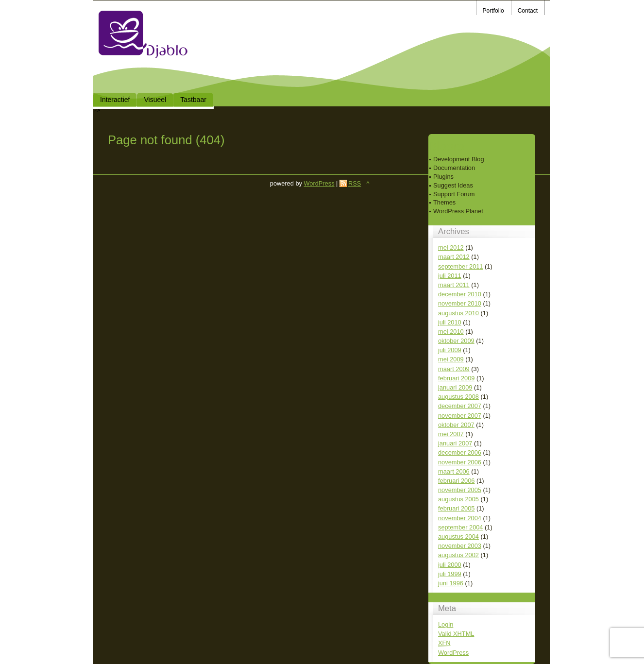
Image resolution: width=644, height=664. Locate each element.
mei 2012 (451, 247)
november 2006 (460, 462)
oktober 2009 (456, 341)
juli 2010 (450, 322)
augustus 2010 (458, 313)
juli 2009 (450, 350)
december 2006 (460, 452)
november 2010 (460, 303)
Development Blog (459, 159)
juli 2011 (450, 276)
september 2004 (460, 527)
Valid (456, 634)
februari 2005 (456, 508)
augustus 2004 (458, 536)
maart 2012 (454, 257)
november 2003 (460, 546)
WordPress (453, 653)
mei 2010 (451, 332)
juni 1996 (451, 583)
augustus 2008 (458, 397)
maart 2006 (454, 471)
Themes (444, 202)
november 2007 (460, 416)
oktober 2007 (456, 425)
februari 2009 (456, 378)
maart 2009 (454, 369)
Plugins (443, 177)
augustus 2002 (458, 555)
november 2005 (460, 490)
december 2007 (460, 406)
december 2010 (460, 294)
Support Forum (454, 194)
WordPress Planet (458, 211)
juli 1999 (450, 574)
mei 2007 (451, 434)
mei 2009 (451, 359)
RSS (355, 183)
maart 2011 (454, 285)
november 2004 (460, 518)
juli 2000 (450, 565)
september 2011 (460, 266)
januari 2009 (455, 387)
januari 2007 (455, 443)
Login (446, 624)
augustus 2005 (458, 499)
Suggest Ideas (453, 185)
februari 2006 (456, 481)
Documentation (454, 168)
